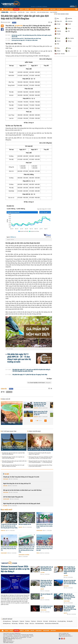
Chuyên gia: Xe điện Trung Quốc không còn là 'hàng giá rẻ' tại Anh (21, 477)
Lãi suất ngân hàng (62, 621)
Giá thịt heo (21, 624)
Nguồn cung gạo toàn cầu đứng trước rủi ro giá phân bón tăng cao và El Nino (13, 466)
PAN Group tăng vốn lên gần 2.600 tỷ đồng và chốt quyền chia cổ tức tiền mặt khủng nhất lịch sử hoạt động (26, 549)
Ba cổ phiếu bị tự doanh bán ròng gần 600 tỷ (47, 607)
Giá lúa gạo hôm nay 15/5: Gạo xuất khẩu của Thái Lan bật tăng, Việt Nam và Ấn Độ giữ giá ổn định (41, 458)
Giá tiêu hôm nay (53, 621)
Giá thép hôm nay (7, 624)
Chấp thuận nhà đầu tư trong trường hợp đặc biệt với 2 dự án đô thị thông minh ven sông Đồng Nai (46, 584)
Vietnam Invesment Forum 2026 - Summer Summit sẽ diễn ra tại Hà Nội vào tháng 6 (15, 569)
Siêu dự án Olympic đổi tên (25, 524)
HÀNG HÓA (16, 9)
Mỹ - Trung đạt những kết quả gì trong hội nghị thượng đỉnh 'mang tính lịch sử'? (70, 608)
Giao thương (54, 12)
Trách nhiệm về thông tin (8, 643)
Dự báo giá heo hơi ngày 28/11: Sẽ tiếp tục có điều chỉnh (25, 40)
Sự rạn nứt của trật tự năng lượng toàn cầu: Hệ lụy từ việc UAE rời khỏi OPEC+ (40, 466)
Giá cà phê (45, 621)
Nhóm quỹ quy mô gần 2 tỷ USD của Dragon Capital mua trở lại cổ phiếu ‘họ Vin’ (44, 526)
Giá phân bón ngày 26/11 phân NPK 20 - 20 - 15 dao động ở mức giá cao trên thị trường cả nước (19, 358)
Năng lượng (13, 12)
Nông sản (33, 12)
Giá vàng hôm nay (7, 621)
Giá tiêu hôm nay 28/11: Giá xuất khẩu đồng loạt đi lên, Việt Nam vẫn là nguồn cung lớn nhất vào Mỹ (32, 36)
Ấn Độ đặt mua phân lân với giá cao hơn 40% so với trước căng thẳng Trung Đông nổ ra (14, 448)
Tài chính (5, 506)
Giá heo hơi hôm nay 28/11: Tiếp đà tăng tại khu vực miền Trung (26, 38)
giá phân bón (19, 26)
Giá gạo (27, 624)
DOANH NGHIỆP (46, 9)
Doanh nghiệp (6, 499)
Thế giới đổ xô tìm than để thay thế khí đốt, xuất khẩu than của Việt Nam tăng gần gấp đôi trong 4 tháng (9, 526)
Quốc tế (65, 613)
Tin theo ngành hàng (62, 14)
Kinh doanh (6, 479)
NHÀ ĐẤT (32, 9)
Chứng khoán (39, 531)
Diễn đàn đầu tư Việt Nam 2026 (52, 624)
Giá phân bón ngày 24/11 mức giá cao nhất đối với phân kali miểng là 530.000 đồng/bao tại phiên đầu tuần (31, 370)
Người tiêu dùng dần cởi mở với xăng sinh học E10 (17, 484)
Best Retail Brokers (40, 624)
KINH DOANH (53, 9)
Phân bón (12, 423)
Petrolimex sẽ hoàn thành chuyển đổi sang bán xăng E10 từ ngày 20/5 (40, 454)
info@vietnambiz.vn (10, 641)
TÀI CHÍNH (27, 9)
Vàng (27, 12)
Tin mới (6, 474)
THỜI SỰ (6, 9)
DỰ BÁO (11, 9)
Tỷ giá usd (22, 621)
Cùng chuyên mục (35, 431)
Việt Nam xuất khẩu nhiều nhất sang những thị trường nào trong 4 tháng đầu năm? (45, 549)
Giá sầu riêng (15, 624)
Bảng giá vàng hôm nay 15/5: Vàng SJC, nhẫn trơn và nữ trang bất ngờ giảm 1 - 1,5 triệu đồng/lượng (40, 462)
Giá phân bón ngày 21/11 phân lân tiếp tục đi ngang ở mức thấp (30, 375)
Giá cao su (32, 624)
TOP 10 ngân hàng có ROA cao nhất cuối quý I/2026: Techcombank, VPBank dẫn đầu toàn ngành (70, 570)
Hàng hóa (5, 12)
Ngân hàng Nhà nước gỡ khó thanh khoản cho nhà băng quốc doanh (22, 504)
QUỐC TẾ (22, 9)
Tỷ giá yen (28, 621)
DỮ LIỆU (58, 9)
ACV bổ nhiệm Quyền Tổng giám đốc (13, 497)
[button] (31, 421)
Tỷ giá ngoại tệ (15, 621)
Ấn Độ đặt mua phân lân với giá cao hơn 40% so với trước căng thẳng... (39, 404)
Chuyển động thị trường (24, 555)
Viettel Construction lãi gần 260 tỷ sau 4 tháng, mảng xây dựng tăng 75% (9, 549)
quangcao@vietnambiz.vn (67, 636)
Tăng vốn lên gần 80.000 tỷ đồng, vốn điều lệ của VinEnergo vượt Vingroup (69, 596)
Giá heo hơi (39, 621)
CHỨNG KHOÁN (38, 9)
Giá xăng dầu (70, 621)
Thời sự (38, 553)
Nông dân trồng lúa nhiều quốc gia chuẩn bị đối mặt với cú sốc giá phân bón (14, 462)
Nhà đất (20, 527)
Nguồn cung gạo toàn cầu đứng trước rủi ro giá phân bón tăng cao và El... (39, 413)
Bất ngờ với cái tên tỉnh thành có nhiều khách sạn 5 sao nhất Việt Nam (22, 490)
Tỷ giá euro (33, 621)
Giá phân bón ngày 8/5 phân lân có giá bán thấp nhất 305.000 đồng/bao (13, 454)
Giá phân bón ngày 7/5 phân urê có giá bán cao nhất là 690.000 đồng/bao (13, 458)
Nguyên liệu (21, 12)
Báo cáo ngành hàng (43, 12)
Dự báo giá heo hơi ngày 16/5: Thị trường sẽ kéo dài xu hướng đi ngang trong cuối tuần (40, 449)
